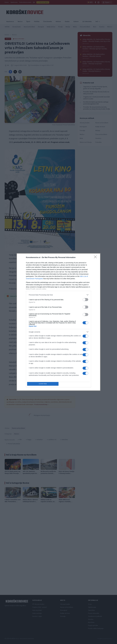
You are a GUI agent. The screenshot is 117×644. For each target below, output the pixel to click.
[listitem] (58, 295)
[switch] (85, 300)
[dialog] (58, 322)
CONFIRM (43, 384)
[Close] (96, 258)
